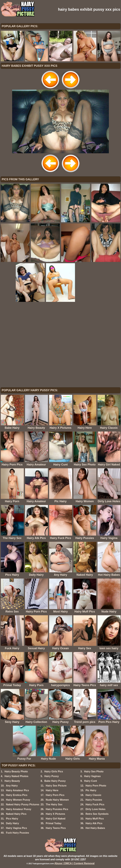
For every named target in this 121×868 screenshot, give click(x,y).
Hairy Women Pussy (18, 800)
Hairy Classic (94, 795)
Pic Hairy (91, 790)
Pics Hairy (12, 819)
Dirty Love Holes (95, 809)
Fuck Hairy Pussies (18, 833)
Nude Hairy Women (57, 800)
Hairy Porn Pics (55, 795)
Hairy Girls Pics (54, 771)
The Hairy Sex (54, 804)
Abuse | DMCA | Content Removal (74, 863)
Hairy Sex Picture (56, 786)
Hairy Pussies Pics (57, 809)
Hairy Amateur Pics (17, 790)
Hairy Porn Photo (96, 786)
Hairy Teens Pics (56, 828)
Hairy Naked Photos (16, 776)
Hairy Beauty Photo (16, 771)
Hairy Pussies (94, 800)
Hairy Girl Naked (56, 819)
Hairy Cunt (91, 781)
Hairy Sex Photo (94, 771)
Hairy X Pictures (55, 814)
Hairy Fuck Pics (95, 804)
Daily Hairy (13, 823)
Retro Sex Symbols (97, 814)
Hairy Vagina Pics (16, 828)
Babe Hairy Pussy (55, 781)
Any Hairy (12, 786)
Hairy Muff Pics (95, 819)
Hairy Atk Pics (94, 823)
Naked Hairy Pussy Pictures (23, 804)
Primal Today (53, 823)
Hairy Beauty (12, 781)
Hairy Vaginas (92, 776)
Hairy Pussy (52, 776)
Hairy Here (52, 790)
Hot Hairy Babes (95, 828)
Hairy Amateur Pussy (19, 809)
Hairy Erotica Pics (17, 795)
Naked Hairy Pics (16, 814)
